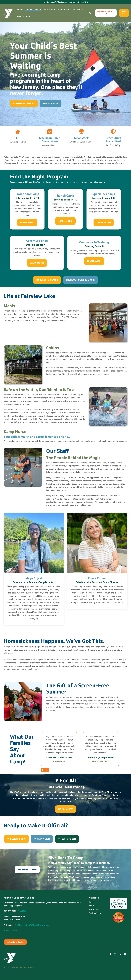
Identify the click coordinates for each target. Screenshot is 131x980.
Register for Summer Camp (106, 13)
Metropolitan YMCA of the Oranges (34, 925)
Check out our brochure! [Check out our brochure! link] (79, 279)
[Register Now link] (16, 839)
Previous (43, 770)
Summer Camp (33, 9)
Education (63, 9)
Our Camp (77, 9)
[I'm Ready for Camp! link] (49, 282)
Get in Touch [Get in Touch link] (67, 839)
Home (20, 9)
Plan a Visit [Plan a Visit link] (42, 839)
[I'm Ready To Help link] (27, 870)
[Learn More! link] (27, 223)
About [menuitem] (91, 906)
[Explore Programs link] (24, 103)
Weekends (49, 9)
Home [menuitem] (91, 902)
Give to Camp (24, 16)
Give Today (124, 13)
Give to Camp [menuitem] (94, 909)
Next (47, 770)
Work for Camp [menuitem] (95, 913)
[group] (59, 749)
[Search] (91, 13)
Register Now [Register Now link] (50, 103)
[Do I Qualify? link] (65, 809)
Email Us (22, 911)
